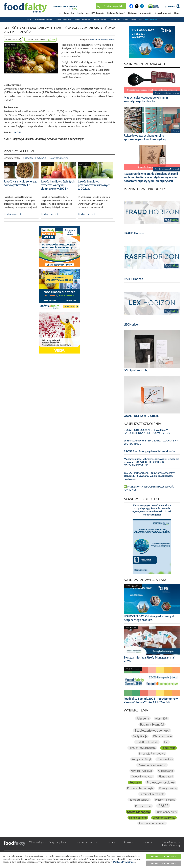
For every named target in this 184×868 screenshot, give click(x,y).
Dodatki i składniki (147, 742)
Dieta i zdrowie (163, 736)
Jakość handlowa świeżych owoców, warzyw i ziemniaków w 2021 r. (58, 185)
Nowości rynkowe (141, 771)
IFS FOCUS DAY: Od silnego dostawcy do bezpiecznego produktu (149, 618)
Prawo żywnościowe (161, 782)
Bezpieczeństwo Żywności (44, 19)
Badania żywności (152, 724)
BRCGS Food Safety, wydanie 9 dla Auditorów (150, 451)
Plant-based (166, 776)
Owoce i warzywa (59, 158)
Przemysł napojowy (139, 800)
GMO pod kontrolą (136, 370)
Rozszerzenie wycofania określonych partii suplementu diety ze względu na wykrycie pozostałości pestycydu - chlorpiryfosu (151, 177)
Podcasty (134, 782)
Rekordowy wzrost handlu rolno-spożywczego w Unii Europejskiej (145, 137)
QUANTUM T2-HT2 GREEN (142, 416)
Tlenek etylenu (166, 818)
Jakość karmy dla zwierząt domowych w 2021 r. (20, 183)
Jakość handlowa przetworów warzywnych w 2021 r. (94, 185)
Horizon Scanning (171, 851)
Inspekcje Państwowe (35, 158)
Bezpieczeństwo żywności (152, 730)
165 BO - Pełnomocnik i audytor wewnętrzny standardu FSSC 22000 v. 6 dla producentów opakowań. (149, 476)
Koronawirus (165, 759)
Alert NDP (162, 718)
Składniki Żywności (100, 19)
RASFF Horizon (133, 279)
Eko (166, 742)
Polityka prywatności (87, 848)
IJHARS (17, 132)
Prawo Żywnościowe (64, 19)
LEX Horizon (132, 324)
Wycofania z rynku (152, 824)
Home (29, 19)
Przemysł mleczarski (165, 794)
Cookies (129, 848)
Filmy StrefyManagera (142, 748)
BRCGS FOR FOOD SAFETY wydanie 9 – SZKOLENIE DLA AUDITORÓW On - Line (147, 431)
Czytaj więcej (11, 214)
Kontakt (111, 848)
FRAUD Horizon (134, 233)
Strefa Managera (151, 19)
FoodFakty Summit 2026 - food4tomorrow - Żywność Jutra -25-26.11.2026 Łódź (152, 700)
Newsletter (148, 848)
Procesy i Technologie (82, 19)
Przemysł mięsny (136, 794)
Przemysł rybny (143, 806)
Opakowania (115, 19)
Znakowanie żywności (152, 829)
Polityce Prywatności (124, 862)
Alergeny (143, 718)
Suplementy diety (140, 818)
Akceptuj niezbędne (162, 863)
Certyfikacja (140, 736)
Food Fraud (169, 748)
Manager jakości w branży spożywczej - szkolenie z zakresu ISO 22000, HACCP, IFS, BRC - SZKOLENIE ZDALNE (151, 462)
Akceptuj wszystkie (162, 857)
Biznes (125, 19)
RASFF (164, 806)
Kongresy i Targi (141, 759)
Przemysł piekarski (166, 800)
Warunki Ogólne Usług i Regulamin (48, 848)
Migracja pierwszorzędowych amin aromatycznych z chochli (146, 99)
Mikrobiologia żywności (152, 765)
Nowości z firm (136, 19)
